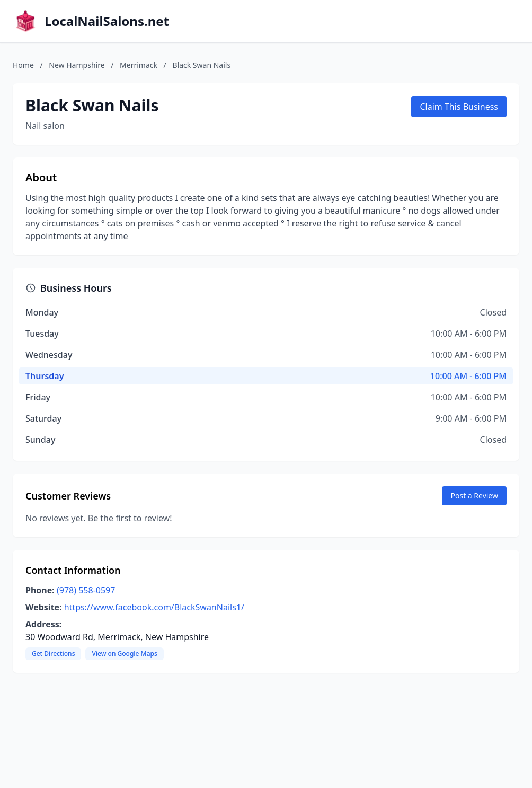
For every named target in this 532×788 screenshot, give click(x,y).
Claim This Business (459, 107)
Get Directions (53, 654)
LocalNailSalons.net (107, 21)
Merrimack (139, 65)
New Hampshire (77, 65)
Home (23, 65)
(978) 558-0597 (86, 590)
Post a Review (474, 496)
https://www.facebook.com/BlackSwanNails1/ (154, 607)
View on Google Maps (124, 654)
